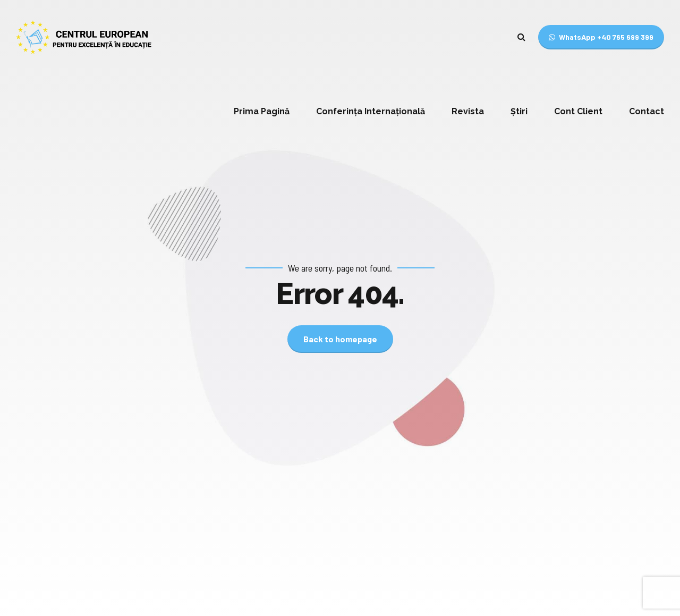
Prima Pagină (262, 111)
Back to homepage (340, 339)
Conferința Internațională (371, 111)
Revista (468, 111)
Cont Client (578, 111)
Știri (519, 111)
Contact (647, 111)
